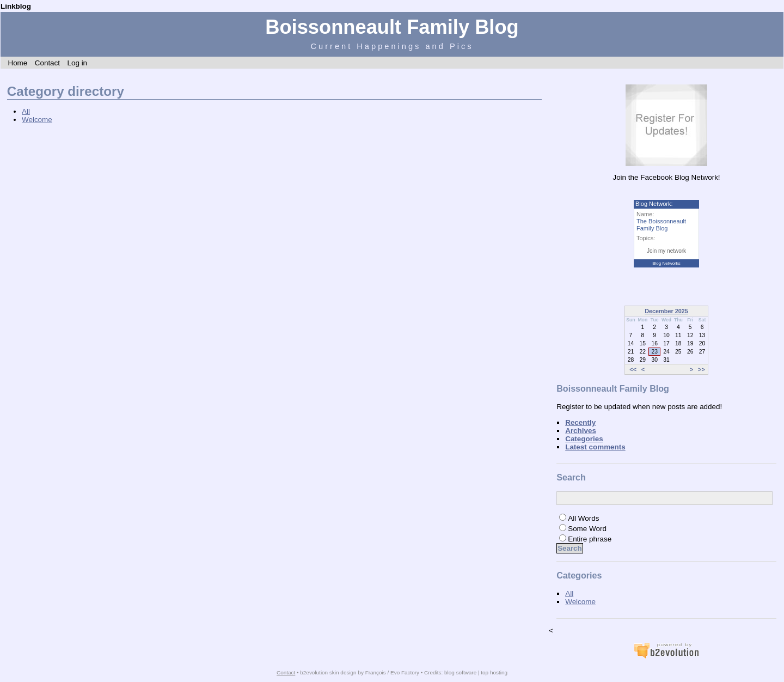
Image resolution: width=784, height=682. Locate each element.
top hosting (494, 672)
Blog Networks (666, 263)
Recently (580, 422)
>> (702, 369)
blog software (460, 672)
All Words (583, 518)
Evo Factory (405, 672)
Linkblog (16, 6)
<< (633, 369)
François (376, 672)
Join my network (666, 251)
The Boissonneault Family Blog (661, 225)
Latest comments (595, 447)
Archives (581, 431)
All (26, 111)
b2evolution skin (319, 672)
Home (17, 63)
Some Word (587, 529)
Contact (47, 63)
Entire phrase (590, 539)
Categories (584, 439)
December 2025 (666, 311)
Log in (77, 63)
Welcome (37, 120)
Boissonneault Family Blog (392, 27)
